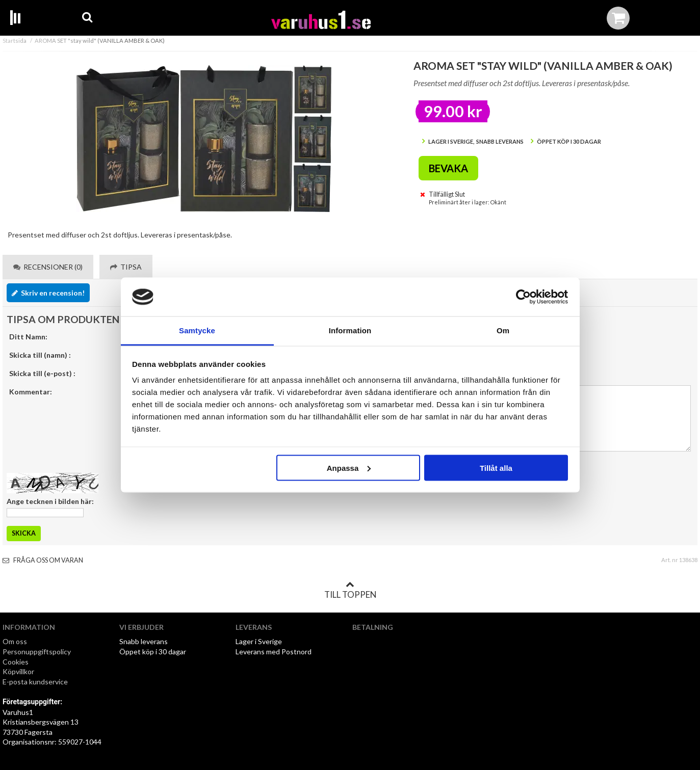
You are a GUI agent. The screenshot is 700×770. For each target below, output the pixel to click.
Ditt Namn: (28, 337)
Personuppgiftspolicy (37, 652)
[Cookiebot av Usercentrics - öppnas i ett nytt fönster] (523, 297)
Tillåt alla (496, 468)
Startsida (15, 41)
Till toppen (350, 590)
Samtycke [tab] (197, 330)
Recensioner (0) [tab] (48, 267)
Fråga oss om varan (43, 560)
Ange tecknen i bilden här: (50, 501)
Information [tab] (350, 330)
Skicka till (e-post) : (42, 373)
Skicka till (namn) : (40, 355)
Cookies (16, 662)
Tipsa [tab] (126, 267)
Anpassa (349, 468)
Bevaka (448, 168)
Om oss (15, 641)
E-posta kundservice (36, 682)
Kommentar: (31, 392)
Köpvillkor (18, 671)
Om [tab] (503, 330)
